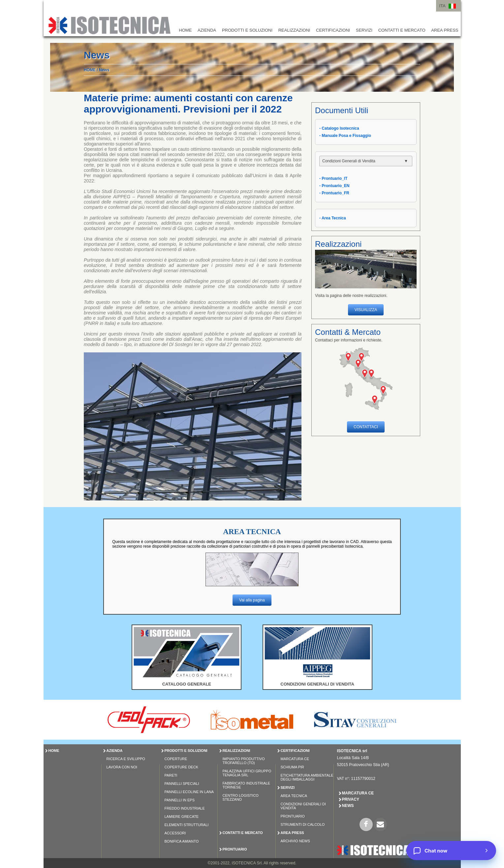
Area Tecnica (294, 796)
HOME (185, 30)
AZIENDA (207, 30)
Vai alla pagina (252, 600)
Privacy (351, 799)
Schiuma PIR (293, 767)
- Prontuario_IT (333, 178)
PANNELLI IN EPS (180, 800)
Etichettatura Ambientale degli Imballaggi (307, 777)
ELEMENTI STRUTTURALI (187, 825)
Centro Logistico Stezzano (241, 797)
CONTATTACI (366, 427)
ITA (442, 6)
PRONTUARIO (235, 849)
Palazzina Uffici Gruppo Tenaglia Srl (247, 773)
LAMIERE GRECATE (182, 817)
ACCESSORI (175, 833)
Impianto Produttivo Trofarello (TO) (244, 761)
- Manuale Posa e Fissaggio (345, 136)
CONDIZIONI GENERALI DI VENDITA (317, 684)
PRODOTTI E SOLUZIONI (247, 30)
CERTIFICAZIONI (333, 30)
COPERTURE (176, 759)
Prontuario (293, 816)
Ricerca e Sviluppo (126, 759)
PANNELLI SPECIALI (182, 784)
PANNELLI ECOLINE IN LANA (189, 792)
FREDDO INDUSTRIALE (185, 808)
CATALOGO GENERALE (187, 684)
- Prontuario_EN (334, 186)
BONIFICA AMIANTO (182, 841)
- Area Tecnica (333, 218)
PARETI (171, 775)
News (104, 70)
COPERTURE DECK (181, 767)
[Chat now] (451, 851)
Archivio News (295, 841)
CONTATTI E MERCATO (402, 30)
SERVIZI (364, 30)
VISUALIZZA (366, 310)
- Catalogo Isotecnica (339, 128)
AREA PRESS (445, 30)
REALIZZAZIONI (294, 30)
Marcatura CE (295, 759)
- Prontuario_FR (334, 193)
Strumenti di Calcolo (303, 824)
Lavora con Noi (122, 767)
